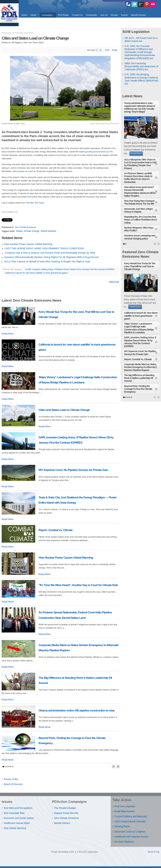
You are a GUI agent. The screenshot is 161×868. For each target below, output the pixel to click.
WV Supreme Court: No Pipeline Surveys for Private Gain (73, 470)
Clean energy (32, 231)
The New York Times (35, 203)
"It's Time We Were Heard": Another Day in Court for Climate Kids (78, 585)
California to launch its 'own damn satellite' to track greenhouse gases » (37, 273)
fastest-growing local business (93, 152)
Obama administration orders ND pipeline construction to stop (76, 710)
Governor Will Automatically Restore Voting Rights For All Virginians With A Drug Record (51, 257)
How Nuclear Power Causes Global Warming (28, 244)
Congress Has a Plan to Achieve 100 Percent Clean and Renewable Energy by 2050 (50, 253)
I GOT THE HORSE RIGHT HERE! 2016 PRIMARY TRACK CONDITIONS (44, 248)
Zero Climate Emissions (26, 227)
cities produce (18, 171)
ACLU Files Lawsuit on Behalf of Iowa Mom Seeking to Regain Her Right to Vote (47, 262)
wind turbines (49, 231)
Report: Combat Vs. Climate (56, 530)
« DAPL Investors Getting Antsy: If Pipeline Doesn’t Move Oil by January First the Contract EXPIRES (70, 269)
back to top (114, 282)
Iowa (20, 231)
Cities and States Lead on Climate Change (64, 410)
